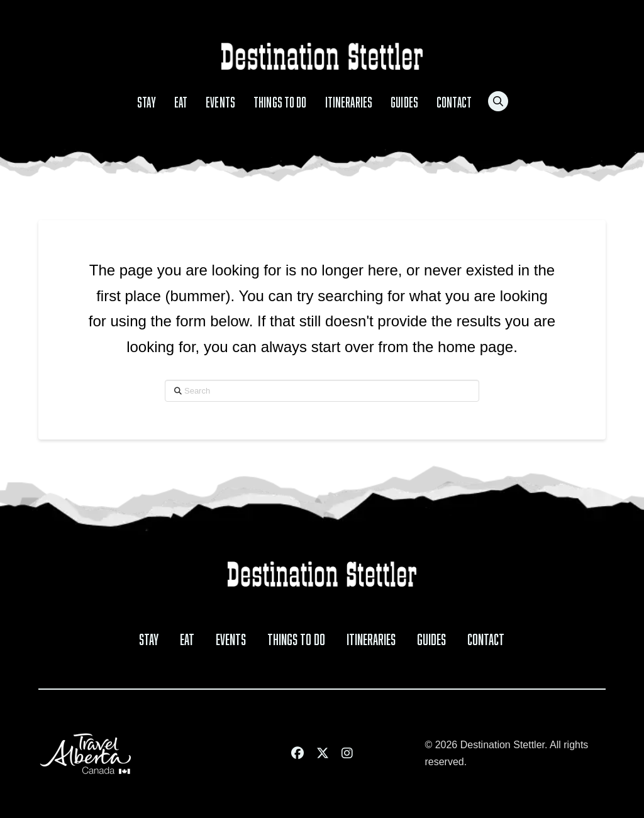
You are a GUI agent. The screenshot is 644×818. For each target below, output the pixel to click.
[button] (498, 101)
